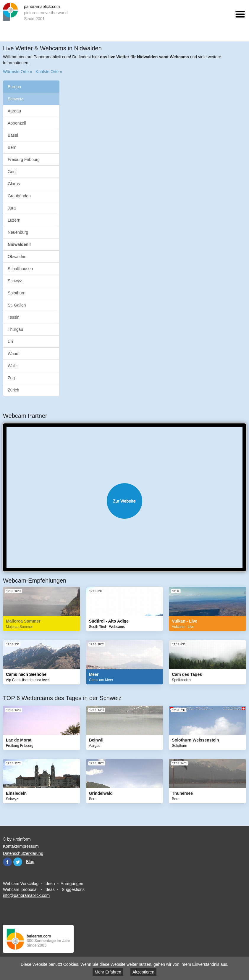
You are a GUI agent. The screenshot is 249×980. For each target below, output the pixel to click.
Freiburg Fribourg (24, 159)
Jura (12, 208)
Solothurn (17, 293)
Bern (12, 147)
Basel (13, 135)
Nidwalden (19, 245)
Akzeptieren (143, 972)
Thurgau (15, 329)
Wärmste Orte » (18, 72)
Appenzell (17, 123)
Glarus (14, 184)
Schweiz (15, 99)
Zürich (13, 390)
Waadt (14, 354)
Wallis (13, 366)
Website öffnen (124, 501)
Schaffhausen (20, 269)
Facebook (7, 862)
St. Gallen (17, 305)
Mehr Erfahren (108, 972)
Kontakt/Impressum (21, 846)
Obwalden (17, 257)
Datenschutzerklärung (23, 853)
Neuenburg (18, 232)
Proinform (22, 839)
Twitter (18, 862)
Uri (10, 341)
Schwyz (15, 281)
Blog (30, 862)
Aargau (14, 111)
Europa (14, 87)
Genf (12, 172)
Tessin (14, 317)
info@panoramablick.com (26, 895)
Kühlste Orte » (49, 72)
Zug (11, 378)
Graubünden (19, 196)
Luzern (14, 220)
